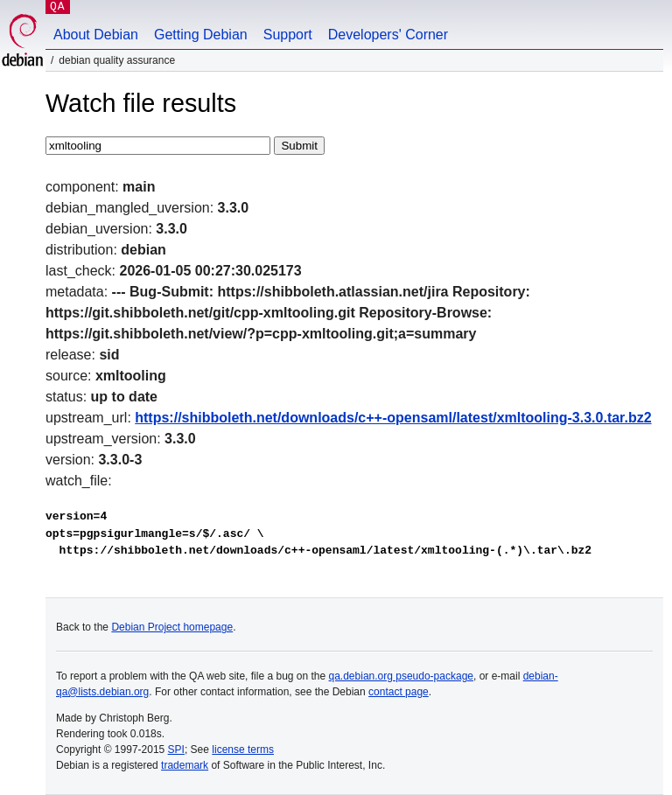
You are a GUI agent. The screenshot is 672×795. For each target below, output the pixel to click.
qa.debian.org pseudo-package (401, 676)
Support (288, 35)
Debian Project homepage (172, 627)
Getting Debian (201, 35)
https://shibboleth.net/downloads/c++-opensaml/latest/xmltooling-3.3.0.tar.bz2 (393, 418)
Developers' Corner (388, 35)
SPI (176, 750)
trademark (185, 765)
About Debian (96, 35)
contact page (399, 692)
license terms (243, 750)
